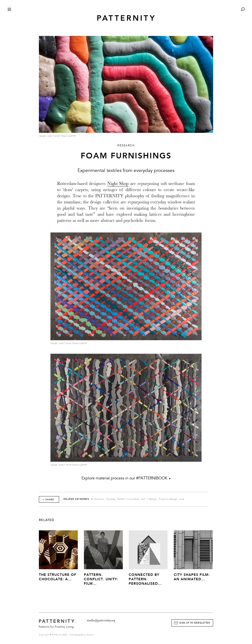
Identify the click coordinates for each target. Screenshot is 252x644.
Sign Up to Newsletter (195, 623)
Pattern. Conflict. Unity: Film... (101, 579)
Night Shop (118, 184)
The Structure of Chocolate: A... (58, 577)
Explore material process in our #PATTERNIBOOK (126, 478)
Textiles (111, 499)
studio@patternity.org (101, 620)
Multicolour (97, 499)
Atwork (90, 635)
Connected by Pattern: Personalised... (145, 579)
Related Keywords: (77, 499)
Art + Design (149, 499)
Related (47, 520)
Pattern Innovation (128, 499)
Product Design (168, 499)
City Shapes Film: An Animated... (192, 577)
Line (182, 499)
